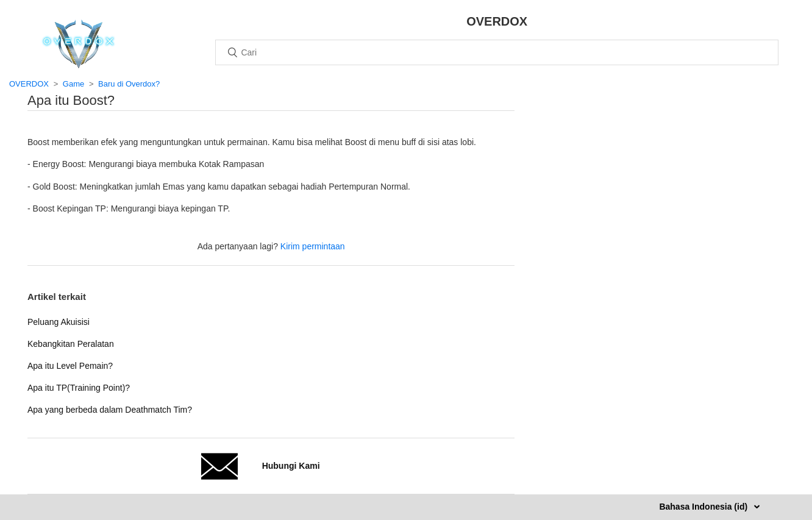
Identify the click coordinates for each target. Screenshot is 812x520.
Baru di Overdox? (129, 84)
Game (73, 84)
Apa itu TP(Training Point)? (79, 388)
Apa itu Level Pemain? (70, 366)
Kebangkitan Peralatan (71, 344)
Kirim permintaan (313, 246)
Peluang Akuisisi (59, 322)
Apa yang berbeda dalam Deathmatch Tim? (110, 410)
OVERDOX (29, 84)
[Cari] (497, 52)
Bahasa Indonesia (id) (704, 507)
